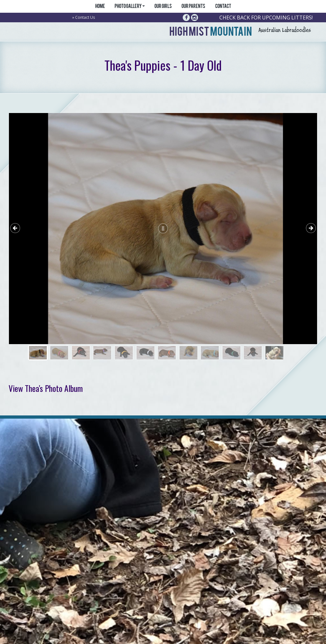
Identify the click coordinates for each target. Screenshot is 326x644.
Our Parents (193, 7)
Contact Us (85, 17)
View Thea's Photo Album (46, 388)
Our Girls (163, 7)
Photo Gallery (130, 7)
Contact (223, 7)
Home (100, 7)
